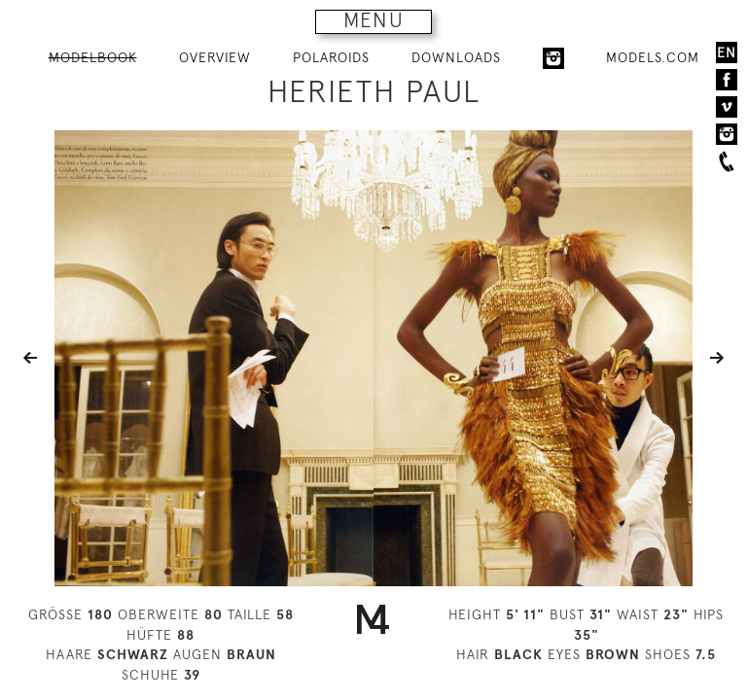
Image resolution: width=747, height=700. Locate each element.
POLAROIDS (331, 57)
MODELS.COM (653, 57)
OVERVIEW (215, 57)
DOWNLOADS (456, 57)
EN (727, 52)
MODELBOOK (93, 57)
